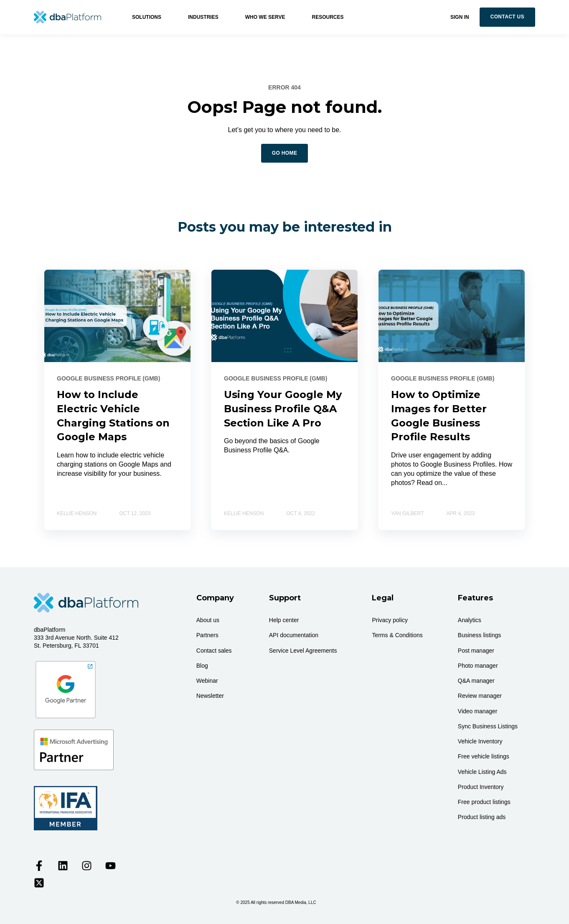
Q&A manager (476, 681)
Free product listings (484, 802)
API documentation (294, 635)
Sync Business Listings (488, 726)
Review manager (480, 696)
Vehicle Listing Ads (482, 772)
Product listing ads (482, 817)
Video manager (478, 711)
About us (208, 620)
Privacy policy (390, 620)
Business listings (480, 635)
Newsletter (210, 696)
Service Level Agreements (303, 651)
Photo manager (478, 666)
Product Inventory (481, 787)
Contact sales (214, 651)
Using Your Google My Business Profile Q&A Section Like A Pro (283, 408)
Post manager (476, 651)
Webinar (207, 681)
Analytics (470, 620)
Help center (284, 620)
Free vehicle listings (484, 756)
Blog (202, 666)
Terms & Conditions (397, 635)
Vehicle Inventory (480, 741)
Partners (207, 635)
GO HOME (285, 153)
